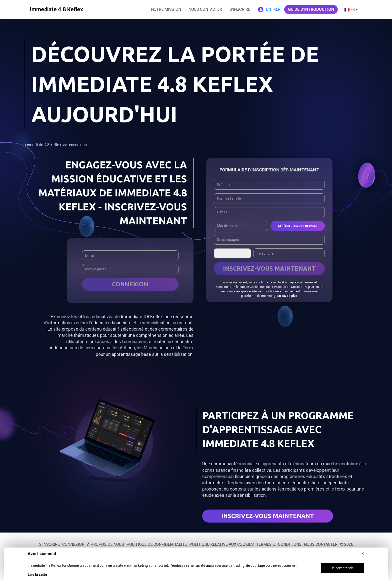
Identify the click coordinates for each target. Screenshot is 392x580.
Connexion (130, 284)
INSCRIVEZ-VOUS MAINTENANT (269, 269)
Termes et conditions (279, 544)
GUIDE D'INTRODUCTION (311, 9)
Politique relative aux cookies (221, 544)
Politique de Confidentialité (251, 287)
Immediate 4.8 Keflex (43, 145)
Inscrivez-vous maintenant (268, 516)
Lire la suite (37, 575)
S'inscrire (240, 9)
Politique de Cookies (288, 287)
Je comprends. (342, 568)
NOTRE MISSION (166, 9)
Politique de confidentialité (157, 544)
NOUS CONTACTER (205, 9)
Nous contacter (321, 544)
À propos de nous (105, 544)
